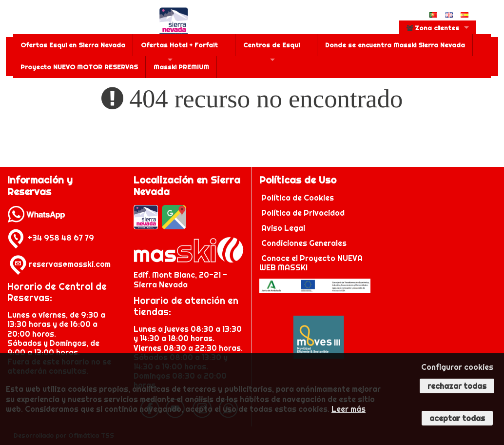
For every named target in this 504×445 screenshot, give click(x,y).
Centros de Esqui (271, 45)
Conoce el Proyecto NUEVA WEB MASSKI (311, 263)
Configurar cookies (457, 367)
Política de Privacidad (304, 213)
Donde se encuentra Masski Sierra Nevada (395, 45)
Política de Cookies (299, 198)
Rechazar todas (457, 386)
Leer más (349, 409)
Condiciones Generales (304, 243)
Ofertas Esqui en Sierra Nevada (73, 45)
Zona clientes (433, 28)
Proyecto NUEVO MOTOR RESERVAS (79, 67)
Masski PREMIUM (181, 67)
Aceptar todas (457, 418)
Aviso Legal (283, 228)
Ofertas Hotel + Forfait (179, 45)
